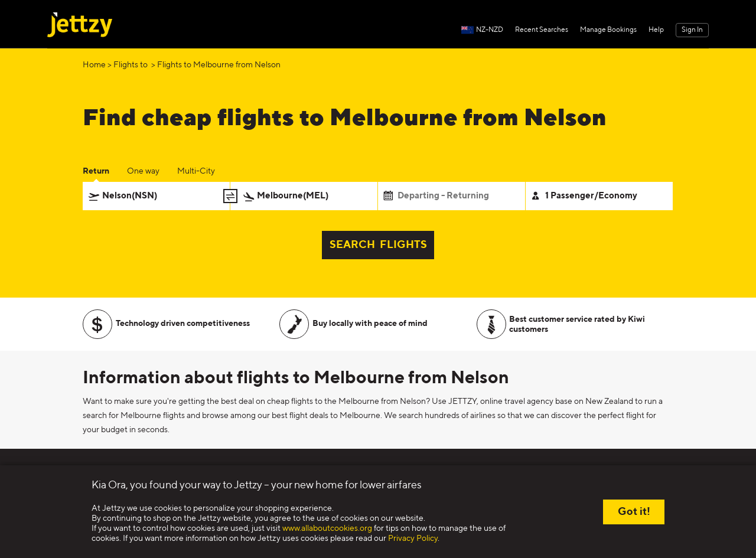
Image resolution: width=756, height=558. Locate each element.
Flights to (131, 65)
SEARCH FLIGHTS (378, 245)
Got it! (634, 512)
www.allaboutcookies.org (327, 528)
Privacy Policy (413, 539)
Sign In (692, 30)
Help (656, 30)
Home (94, 65)
